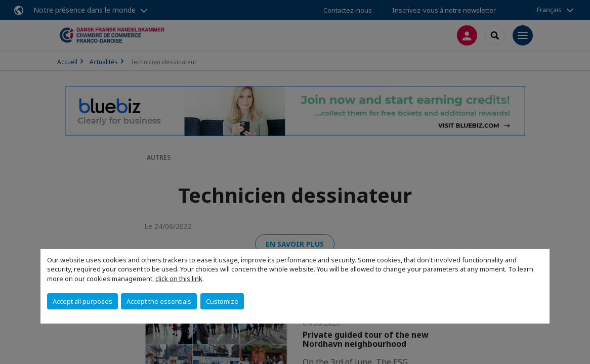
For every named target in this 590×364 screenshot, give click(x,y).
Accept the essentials (159, 301)
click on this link (179, 279)
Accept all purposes (82, 301)
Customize (222, 301)
